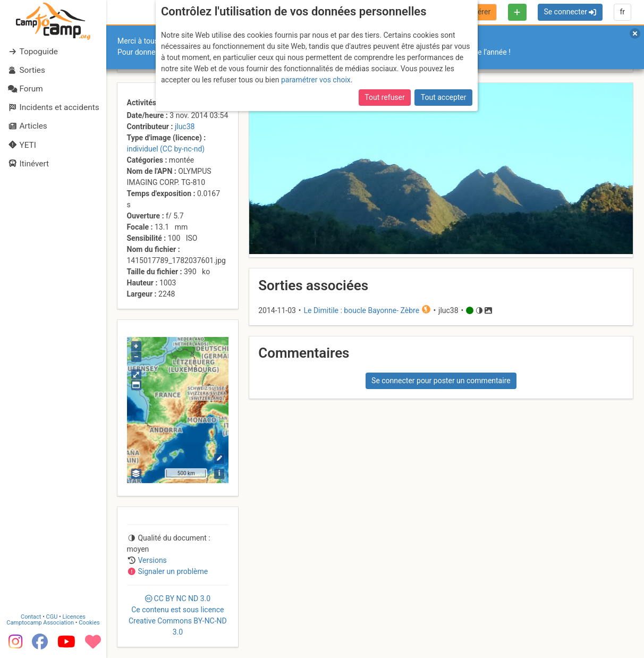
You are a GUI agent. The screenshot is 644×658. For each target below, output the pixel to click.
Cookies (89, 623)
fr (622, 12)
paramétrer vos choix (316, 80)
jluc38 (185, 126)
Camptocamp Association (40, 623)
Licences (74, 617)
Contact (31, 617)
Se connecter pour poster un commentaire (441, 381)
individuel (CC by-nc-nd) (166, 149)
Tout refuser (384, 97)
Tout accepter (444, 97)
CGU (52, 617)
